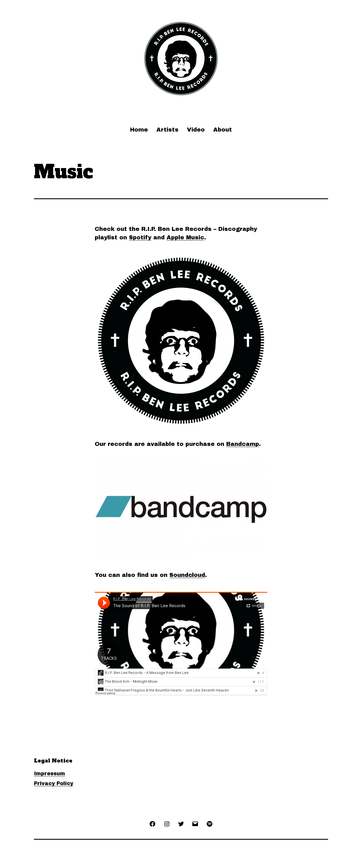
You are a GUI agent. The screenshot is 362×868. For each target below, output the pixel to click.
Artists (167, 130)
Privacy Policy (54, 783)
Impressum (49, 774)
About (223, 130)
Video (196, 130)
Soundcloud (187, 575)
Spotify (140, 237)
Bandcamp (243, 444)
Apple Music (185, 237)
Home (139, 130)
